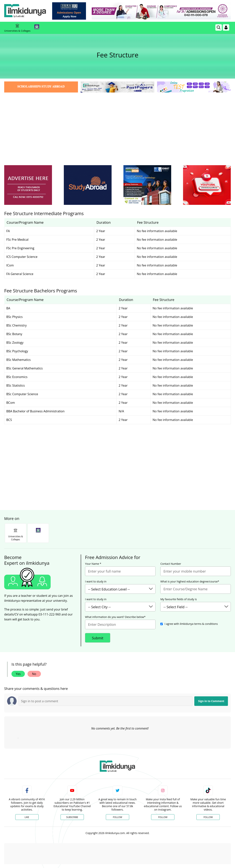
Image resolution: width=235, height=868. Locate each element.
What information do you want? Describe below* (115, 617)
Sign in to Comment (211, 701)
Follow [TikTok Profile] (208, 817)
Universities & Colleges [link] (17, 28)
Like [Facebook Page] (27, 817)
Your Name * (93, 564)
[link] (69, 11)
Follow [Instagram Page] (163, 817)
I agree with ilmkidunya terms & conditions (191, 624)
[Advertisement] (118, 122)
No (34, 674)
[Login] (226, 27)
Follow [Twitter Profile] (118, 817)
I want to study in (96, 582)
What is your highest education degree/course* (190, 582)
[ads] (28, 185)
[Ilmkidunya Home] (25, 11)
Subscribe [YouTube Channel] (72, 817)
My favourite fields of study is (178, 599)
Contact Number (171, 564)
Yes (18, 674)
